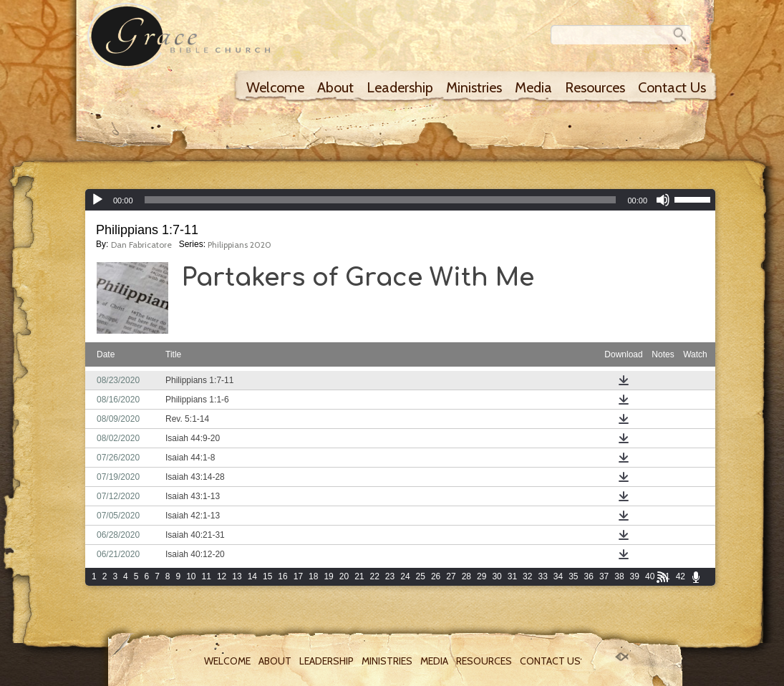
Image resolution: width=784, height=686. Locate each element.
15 (267, 576)
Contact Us (672, 87)
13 (237, 576)
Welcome (275, 87)
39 (635, 576)
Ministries (474, 87)
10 (191, 576)
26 (436, 576)
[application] (400, 200)
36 (589, 576)
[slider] (381, 200)
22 (375, 576)
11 (207, 576)
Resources (595, 87)
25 (421, 576)
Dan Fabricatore (141, 245)
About (335, 87)
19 (328, 576)
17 (298, 576)
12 (222, 576)
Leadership (400, 87)
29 (481, 576)
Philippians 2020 (239, 245)
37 (604, 576)
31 (512, 576)
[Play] (97, 200)
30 (497, 576)
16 (282, 576)
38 (619, 576)
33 (542, 576)
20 (344, 576)
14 (252, 576)
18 (313, 576)
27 (451, 576)
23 (390, 576)
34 (558, 576)
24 (405, 576)
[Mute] (663, 200)
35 (573, 576)
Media (533, 87)
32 (527, 576)
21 (359, 576)
